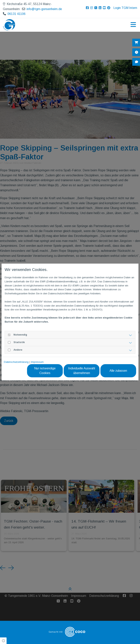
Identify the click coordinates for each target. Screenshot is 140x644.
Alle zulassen (118, 371)
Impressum (37, 362)
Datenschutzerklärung (16, 362)
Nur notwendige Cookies (45, 371)
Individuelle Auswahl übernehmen (82, 371)
